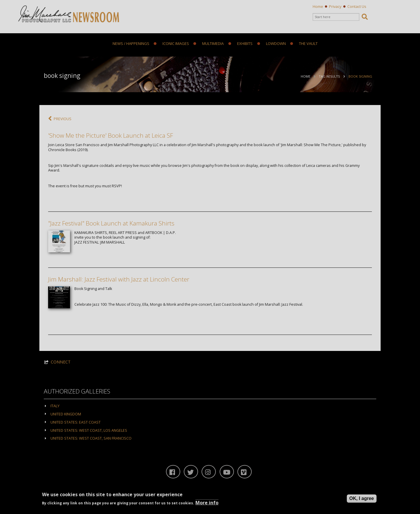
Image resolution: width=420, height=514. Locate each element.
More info (207, 503)
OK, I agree (362, 498)
